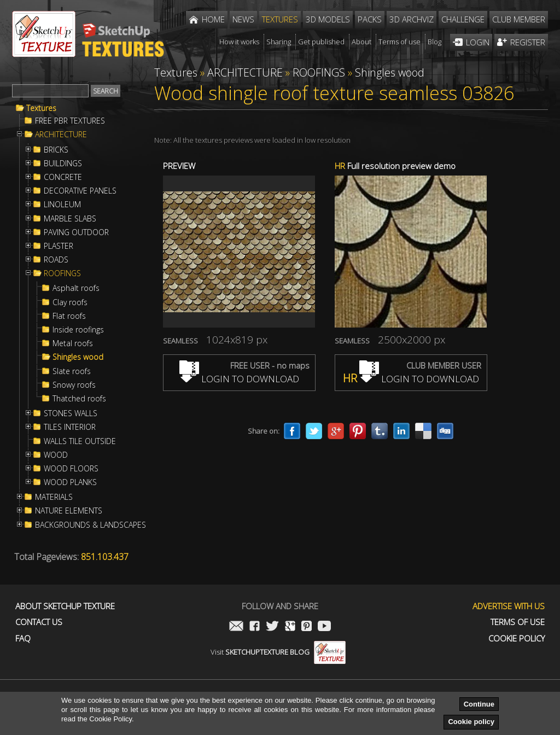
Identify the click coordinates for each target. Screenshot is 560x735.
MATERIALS (54, 497)
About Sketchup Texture (65, 606)
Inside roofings (78, 330)
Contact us (39, 622)
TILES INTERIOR (70, 427)
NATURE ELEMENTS (69, 511)
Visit (278, 652)
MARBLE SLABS (70, 219)
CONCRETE (63, 177)
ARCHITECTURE (61, 135)
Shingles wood (78, 357)
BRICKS (56, 150)
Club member (519, 19)
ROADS (56, 260)
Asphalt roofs (76, 288)
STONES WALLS (71, 413)
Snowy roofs (74, 385)
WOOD (56, 455)
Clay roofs (70, 302)
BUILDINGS (63, 164)
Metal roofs (73, 343)
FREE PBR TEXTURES (70, 121)
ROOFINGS (62, 273)
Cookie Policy (517, 638)
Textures (41, 108)
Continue (479, 704)
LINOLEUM (62, 205)
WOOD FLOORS (71, 469)
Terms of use (518, 622)
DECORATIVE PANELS (80, 191)
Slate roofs (72, 371)
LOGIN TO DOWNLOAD (239, 379)
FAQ (23, 638)
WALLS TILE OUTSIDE (80, 441)
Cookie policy (471, 722)
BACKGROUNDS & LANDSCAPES (91, 525)
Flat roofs (69, 316)
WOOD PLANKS (70, 482)
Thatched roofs (79, 399)
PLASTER (59, 246)
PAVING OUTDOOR (76, 232)
